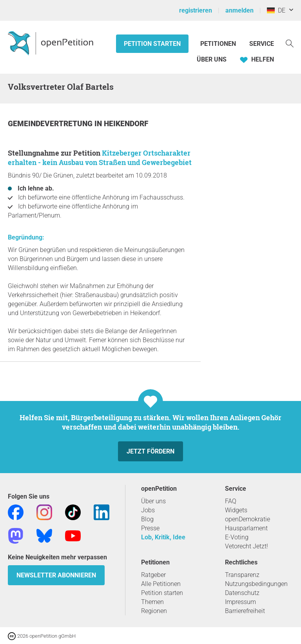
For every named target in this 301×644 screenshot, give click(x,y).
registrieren (196, 10)
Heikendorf (126, 124)
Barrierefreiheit (245, 611)
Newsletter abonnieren (56, 575)
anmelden (239, 10)
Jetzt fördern (150, 451)
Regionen (154, 611)
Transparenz (242, 575)
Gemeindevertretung (51, 124)
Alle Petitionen (161, 584)
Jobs (148, 510)
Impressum (240, 602)
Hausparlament (246, 528)
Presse (150, 528)
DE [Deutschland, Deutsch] (276, 10)
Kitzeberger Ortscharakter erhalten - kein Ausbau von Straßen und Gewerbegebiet (100, 158)
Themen (152, 602)
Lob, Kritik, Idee (163, 537)
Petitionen (219, 44)
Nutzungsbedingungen (256, 584)
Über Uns (212, 59)
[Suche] (290, 43)
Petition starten (152, 44)
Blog (147, 519)
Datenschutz (242, 593)
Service (262, 44)
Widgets (236, 510)
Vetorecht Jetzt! (247, 546)
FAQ (231, 501)
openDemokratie (248, 519)
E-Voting (237, 537)
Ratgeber (153, 575)
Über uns (153, 501)
